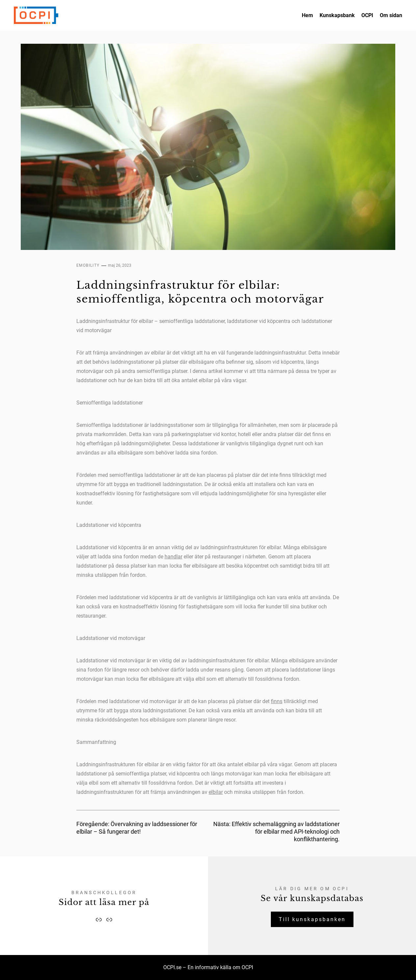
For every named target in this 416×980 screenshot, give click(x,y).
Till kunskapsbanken (312, 919)
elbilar (216, 792)
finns (277, 701)
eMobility (88, 265)
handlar (173, 557)
